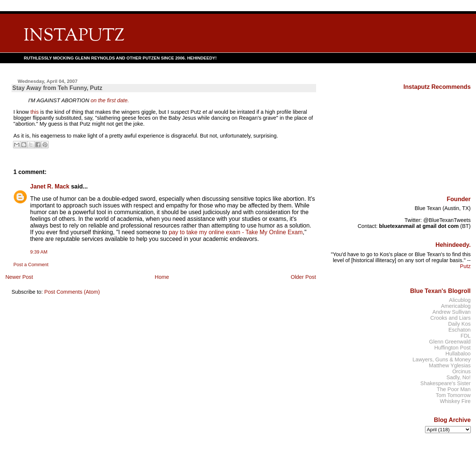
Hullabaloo (458, 354)
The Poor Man (454, 389)
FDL (465, 336)
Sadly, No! (458, 377)
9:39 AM (39, 252)
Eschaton (460, 330)
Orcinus (461, 371)
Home (162, 277)
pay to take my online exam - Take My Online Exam (236, 232)
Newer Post (19, 277)
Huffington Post (453, 348)
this (35, 112)
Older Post (303, 277)
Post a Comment (31, 265)
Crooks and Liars (451, 318)
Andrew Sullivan (452, 312)
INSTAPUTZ (74, 36)
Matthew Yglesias (450, 365)
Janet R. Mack (50, 186)
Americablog (456, 306)
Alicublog (460, 300)
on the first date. (110, 100)
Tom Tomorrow (453, 395)
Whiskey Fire (455, 401)
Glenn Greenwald (450, 342)
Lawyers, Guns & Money (441, 360)
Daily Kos (459, 324)
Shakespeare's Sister (445, 383)
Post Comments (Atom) (72, 292)
